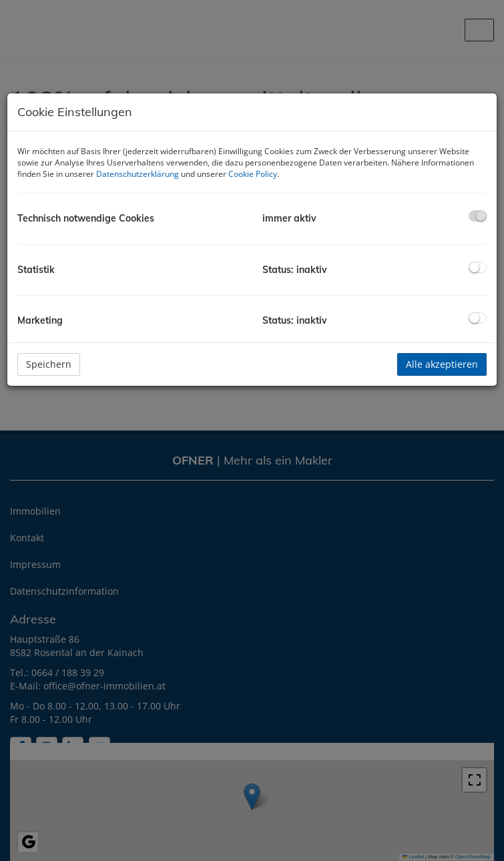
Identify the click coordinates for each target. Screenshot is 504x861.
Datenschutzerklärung (138, 174)
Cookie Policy (253, 174)
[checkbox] (478, 216)
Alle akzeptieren (442, 364)
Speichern (49, 364)
